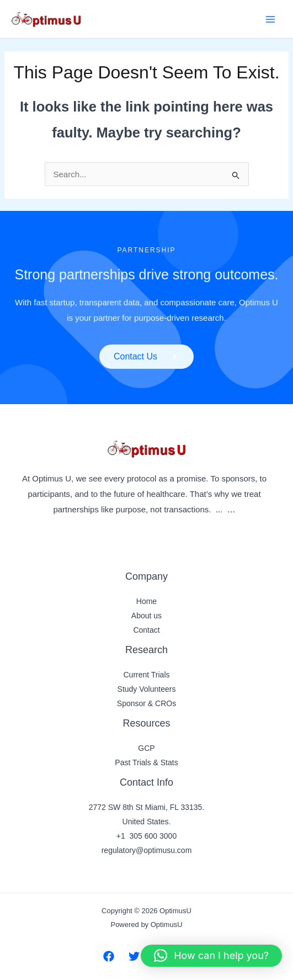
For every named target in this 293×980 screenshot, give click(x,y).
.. (218, 509)
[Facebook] (109, 956)
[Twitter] (134, 956)
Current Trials (146, 675)
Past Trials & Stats (146, 762)
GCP (146, 748)
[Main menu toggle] (271, 19)
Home (146, 601)
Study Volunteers (147, 689)
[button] (211, 956)
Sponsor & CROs (146, 703)
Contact (146, 630)
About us (146, 616)
